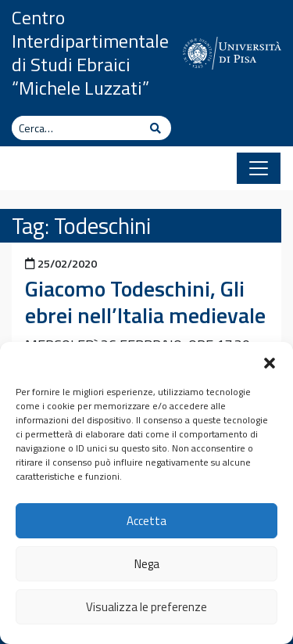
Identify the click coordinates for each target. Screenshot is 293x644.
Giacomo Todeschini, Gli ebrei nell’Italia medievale (145, 302)
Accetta (146, 521)
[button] (270, 362)
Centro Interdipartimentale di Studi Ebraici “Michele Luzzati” (90, 52)
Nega (147, 564)
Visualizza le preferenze (146, 607)
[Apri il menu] (259, 168)
